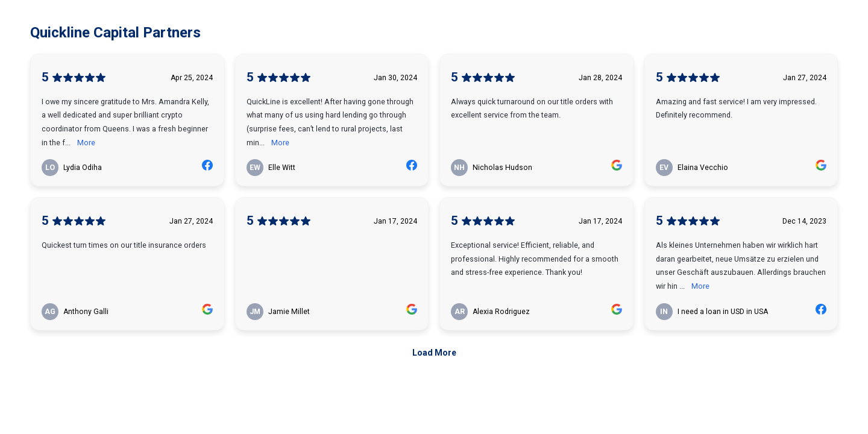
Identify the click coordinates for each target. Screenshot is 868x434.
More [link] (86, 143)
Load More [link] (434, 353)
